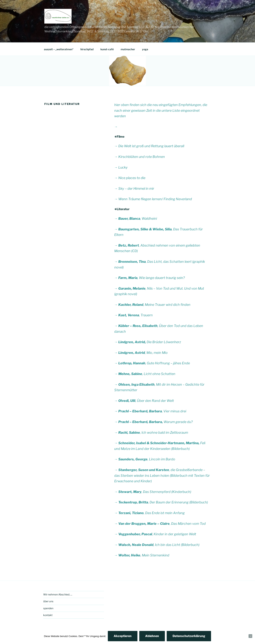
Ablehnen (152, 636)
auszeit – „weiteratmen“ (59, 49)
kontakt (48, 615)
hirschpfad (87, 49)
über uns (48, 601)
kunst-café (107, 49)
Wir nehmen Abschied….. (58, 594)
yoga (145, 49)
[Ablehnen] (250, 636)
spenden (48, 608)
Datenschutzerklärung (189, 636)
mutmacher (128, 49)
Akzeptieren (123, 636)
